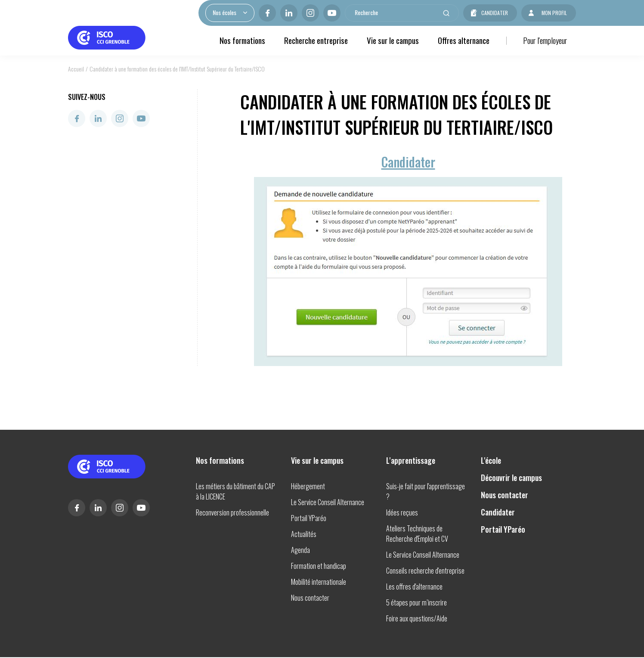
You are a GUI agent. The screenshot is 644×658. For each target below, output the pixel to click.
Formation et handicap (319, 566)
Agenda (300, 550)
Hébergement (308, 486)
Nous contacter (310, 598)
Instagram (310, 13)
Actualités (304, 534)
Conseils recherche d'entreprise (425, 571)
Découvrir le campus (511, 478)
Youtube (332, 13)
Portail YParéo (309, 518)
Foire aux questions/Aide (417, 618)
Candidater (495, 13)
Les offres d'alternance (414, 587)
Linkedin (289, 13)
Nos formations (242, 40)
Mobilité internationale (319, 582)
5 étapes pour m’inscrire (416, 602)
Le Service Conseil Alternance (328, 502)
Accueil (76, 69)
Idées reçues (402, 512)
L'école (491, 460)
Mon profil (554, 13)
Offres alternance (464, 40)
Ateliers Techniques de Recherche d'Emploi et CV (417, 534)
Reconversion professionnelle (232, 512)
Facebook (267, 13)
